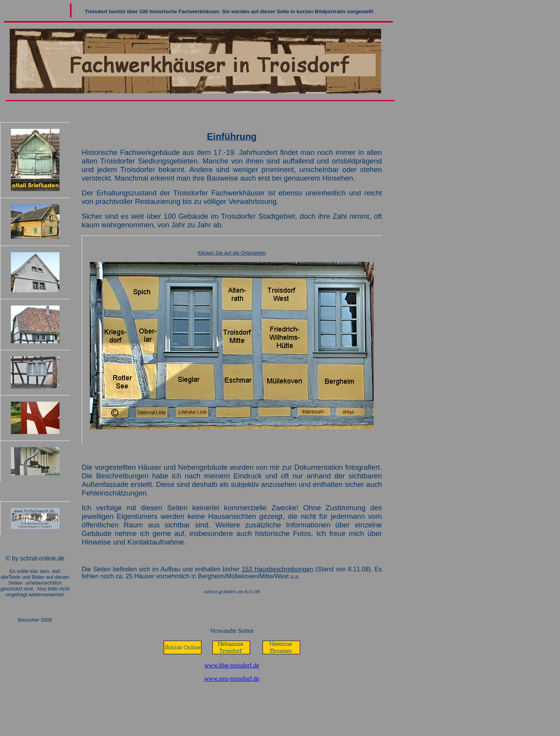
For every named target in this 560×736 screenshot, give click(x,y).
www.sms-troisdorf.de (232, 679)
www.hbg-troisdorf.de (232, 665)
